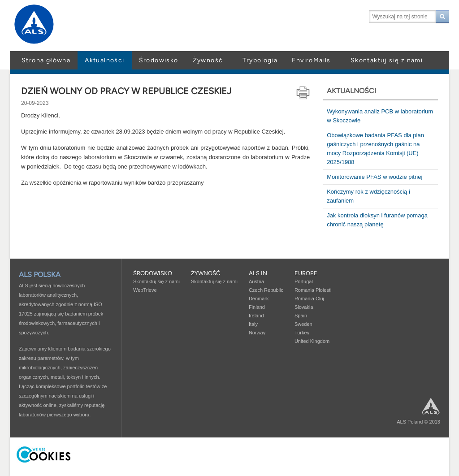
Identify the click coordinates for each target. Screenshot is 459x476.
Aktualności (104, 60)
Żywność (208, 60)
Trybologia (260, 60)
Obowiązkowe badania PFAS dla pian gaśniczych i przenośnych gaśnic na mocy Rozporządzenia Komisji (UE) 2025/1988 (375, 149)
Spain (301, 316)
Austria (256, 281)
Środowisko (159, 60)
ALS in (258, 273)
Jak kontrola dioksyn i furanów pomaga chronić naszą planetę (377, 220)
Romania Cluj (309, 299)
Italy (253, 324)
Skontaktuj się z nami (387, 60)
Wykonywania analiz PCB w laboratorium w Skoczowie (380, 116)
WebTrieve (145, 290)
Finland (257, 307)
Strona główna (46, 60)
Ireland (256, 316)
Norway (257, 333)
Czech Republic (266, 290)
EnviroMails (311, 60)
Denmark (259, 299)
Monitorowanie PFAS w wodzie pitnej (375, 177)
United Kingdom (312, 341)
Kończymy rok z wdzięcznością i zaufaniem (368, 196)
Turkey (302, 333)
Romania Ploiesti (313, 290)
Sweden (303, 324)
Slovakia (304, 307)
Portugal (304, 281)
